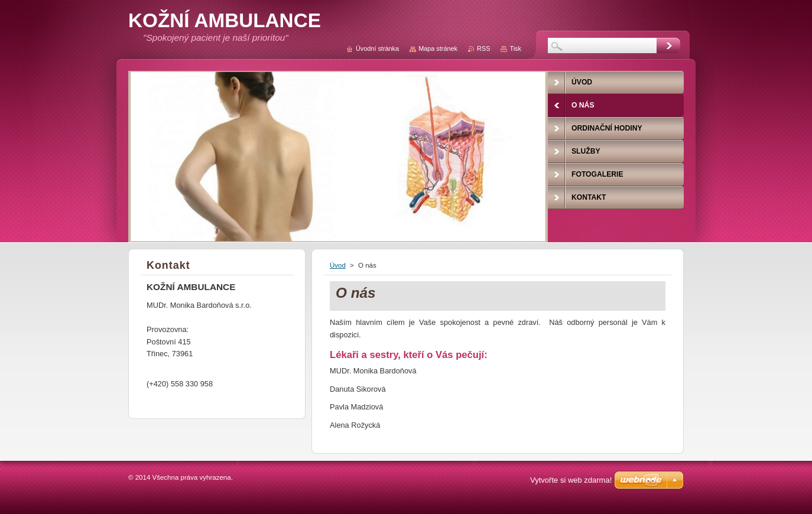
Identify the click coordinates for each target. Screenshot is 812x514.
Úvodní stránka (377, 48)
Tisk (515, 48)
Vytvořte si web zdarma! (571, 480)
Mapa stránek (438, 48)
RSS (483, 48)
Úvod (338, 265)
